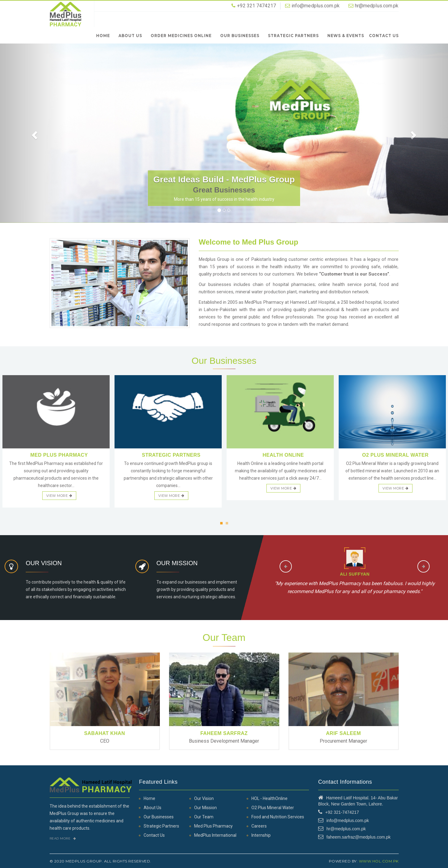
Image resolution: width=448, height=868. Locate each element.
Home (103, 35)
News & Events (346, 35)
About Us (130, 35)
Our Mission (205, 808)
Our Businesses (240, 35)
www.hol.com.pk (379, 861)
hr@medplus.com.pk (377, 6)
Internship (261, 835)
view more (59, 496)
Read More (63, 838)
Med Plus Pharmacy (213, 826)
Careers (259, 826)
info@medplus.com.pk (316, 6)
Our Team (204, 817)
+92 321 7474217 (256, 6)
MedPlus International (215, 835)
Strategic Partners (293, 35)
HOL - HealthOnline (269, 798)
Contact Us (384, 35)
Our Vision (204, 798)
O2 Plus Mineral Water (273, 808)
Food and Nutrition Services (278, 817)
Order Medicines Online (181, 35)
